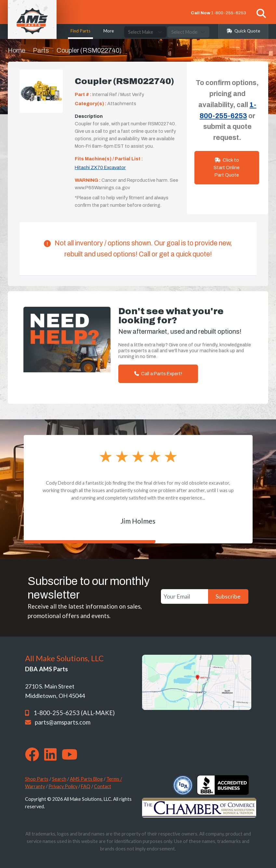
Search (59, 779)
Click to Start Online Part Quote (227, 167)
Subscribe (228, 596)
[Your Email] (184, 596)
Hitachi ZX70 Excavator (100, 167)
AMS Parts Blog (86, 779)
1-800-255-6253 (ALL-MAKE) (74, 713)
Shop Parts (37, 779)
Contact (103, 786)
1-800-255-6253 (229, 13)
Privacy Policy (63, 786)
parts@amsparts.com (63, 722)
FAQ (86, 786)
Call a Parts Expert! (158, 374)
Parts (41, 50)
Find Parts (80, 31)
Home (17, 50)
